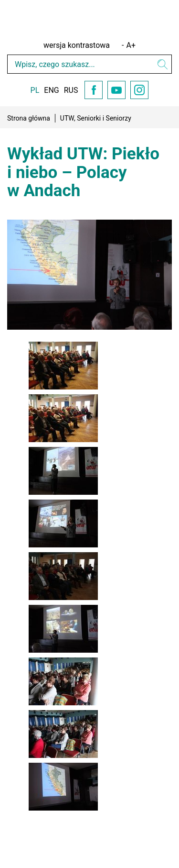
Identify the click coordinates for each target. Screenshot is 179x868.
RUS (71, 90)
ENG (51, 90)
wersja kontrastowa (77, 45)
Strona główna (29, 118)
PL (35, 90)
